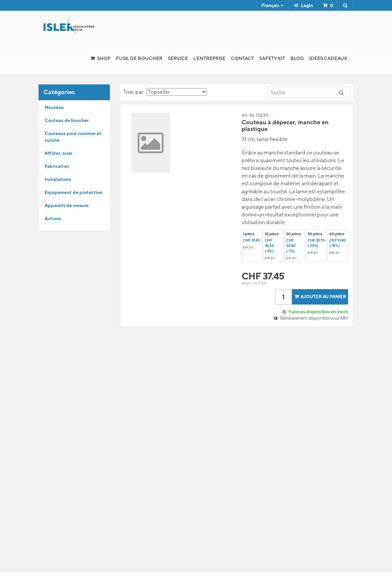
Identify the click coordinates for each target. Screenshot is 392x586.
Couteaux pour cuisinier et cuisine (73, 137)
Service (178, 58)
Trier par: (165, 92)
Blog (297, 58)
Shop (104, 58)
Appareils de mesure (67, 205)
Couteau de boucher (67, 120)
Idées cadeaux (328, 58)
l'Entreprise (209, 58)
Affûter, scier (58, 153)
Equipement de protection (74, 192)
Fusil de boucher (139, 58)
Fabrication (57, 166)
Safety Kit (272, 58)
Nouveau (54, 107)
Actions (53, 218)
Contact (242, 58)
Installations (58, 179)
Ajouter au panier (320, 297)
